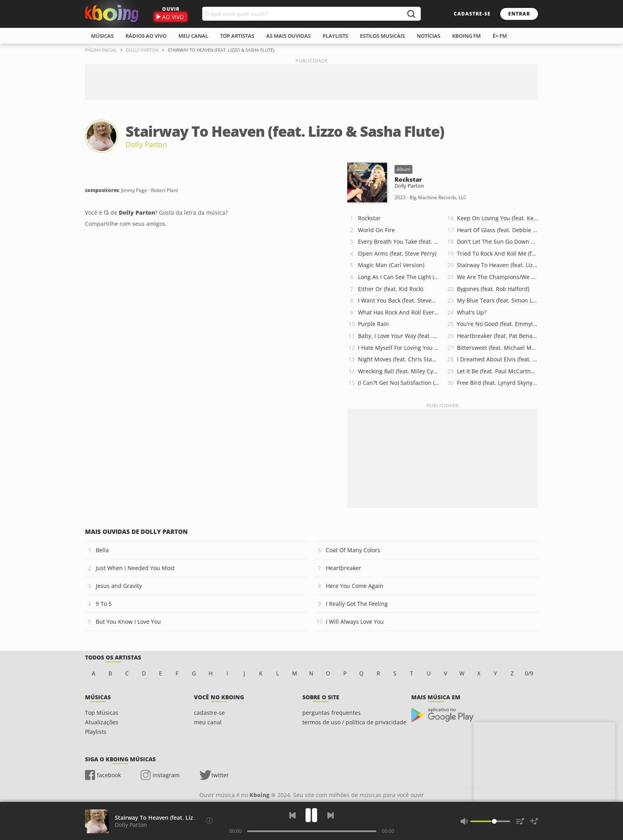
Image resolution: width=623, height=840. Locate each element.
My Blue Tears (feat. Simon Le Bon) (497, 300)
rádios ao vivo (146, 36)
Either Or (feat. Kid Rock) (391, 289)
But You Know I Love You (128, 622)
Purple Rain (373, 324)
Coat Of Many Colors (353, 550)
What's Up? (472, 312)
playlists (335, 36)
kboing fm (466, 36)
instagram (166, 775)
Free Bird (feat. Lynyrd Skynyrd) (497, 383)
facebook (109, 775)
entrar (519, 14)
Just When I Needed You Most (135, 568)
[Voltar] (292, 815)
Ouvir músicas (112, 14)
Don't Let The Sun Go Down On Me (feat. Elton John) (497, 242)
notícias (429, 36)
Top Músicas (102, 713)
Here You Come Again (355, 586)
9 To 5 (104, 604)
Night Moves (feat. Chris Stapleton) (399, 359)
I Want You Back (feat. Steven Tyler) (399, 300)
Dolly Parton (146, 144)
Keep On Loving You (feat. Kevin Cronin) (497, 218)
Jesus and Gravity (119, 586)
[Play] (311, 815)
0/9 (529, 673)
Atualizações (102, 722)
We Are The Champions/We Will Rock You (497, 277)
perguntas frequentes (332, 713)
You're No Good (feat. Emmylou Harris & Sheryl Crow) (497, 324)
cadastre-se (472, 14)
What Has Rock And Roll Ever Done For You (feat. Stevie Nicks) (399, 312)
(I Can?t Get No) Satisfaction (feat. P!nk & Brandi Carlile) (399, 383)
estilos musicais (382, 36)
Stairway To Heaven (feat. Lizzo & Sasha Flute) (497, 265)
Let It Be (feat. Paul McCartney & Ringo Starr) (497, 371)
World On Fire (376, 230)
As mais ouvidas (288, 36)
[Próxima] (331, 815)
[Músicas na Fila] (520, 821)
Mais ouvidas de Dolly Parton (136, 532)
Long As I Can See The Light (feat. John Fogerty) (399, 277)
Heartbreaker (343, 568)
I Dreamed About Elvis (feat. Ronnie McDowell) (497, 359)
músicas (102, 36)
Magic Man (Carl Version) (391, 265)
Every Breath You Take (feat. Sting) (399, 242)
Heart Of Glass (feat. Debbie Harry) (497, 230)
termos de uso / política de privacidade (354, 722)
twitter (220, 775)
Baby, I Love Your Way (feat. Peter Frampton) (399, 336)
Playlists (96, 732)
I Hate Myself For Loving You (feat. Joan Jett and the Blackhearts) (399, 348)
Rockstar (369, 218)
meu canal (193, 36)
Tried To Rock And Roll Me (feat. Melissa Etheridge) (497, 253)
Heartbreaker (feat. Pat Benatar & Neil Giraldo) (497, 336)
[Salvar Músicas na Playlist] (534, 821)
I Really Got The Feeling (357, 604)
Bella (102, 550)
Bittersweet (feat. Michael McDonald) (497, 348)
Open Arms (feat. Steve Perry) (397, 253)
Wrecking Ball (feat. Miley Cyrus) (399, 371)
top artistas (237, 36)
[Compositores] (209, 821)
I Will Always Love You (355, 622)
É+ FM (500, 36)
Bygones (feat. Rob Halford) (493, 289)
